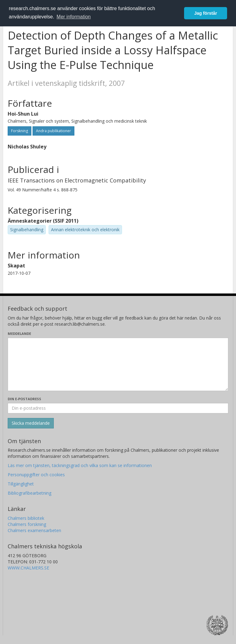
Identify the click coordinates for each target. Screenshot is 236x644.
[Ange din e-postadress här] (118, 408)
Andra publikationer (53, 131)
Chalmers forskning (27, 524)
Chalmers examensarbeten (34, 530)
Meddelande (19, 333)
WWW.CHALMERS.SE (28, 568)
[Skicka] (31, 423)
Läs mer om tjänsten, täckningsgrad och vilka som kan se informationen (80, 465)
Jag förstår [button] (206, 13)
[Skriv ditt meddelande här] (118, 364)
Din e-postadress (24, 399)
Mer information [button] (74, 17)
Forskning (20, 131)
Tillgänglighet (21, 484)
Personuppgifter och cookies (36, 475)
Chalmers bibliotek (26, 518)
